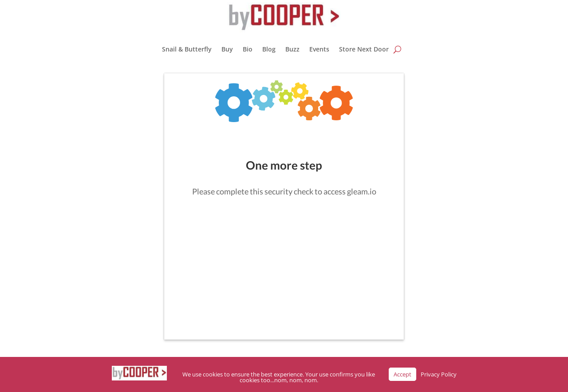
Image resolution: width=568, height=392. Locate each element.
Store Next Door (364, 49)
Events (319, 49)
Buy (227, 49)
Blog (269, 49)
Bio (248, 49)
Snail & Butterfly (187, 49)
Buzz (292, 49)
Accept (402, 374)
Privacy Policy (439, 374)
